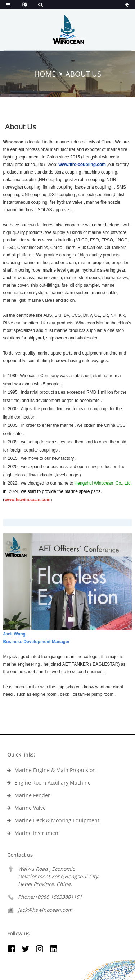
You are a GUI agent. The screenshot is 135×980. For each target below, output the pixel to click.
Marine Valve (30, 808)
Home (45, 74)
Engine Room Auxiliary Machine (53, 783)
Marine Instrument (37, 833)
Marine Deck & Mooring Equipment (57, 820)
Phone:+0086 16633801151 (50, 897)
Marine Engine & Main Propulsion (55, 770)
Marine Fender (32, 795)
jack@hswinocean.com (45, 910)
